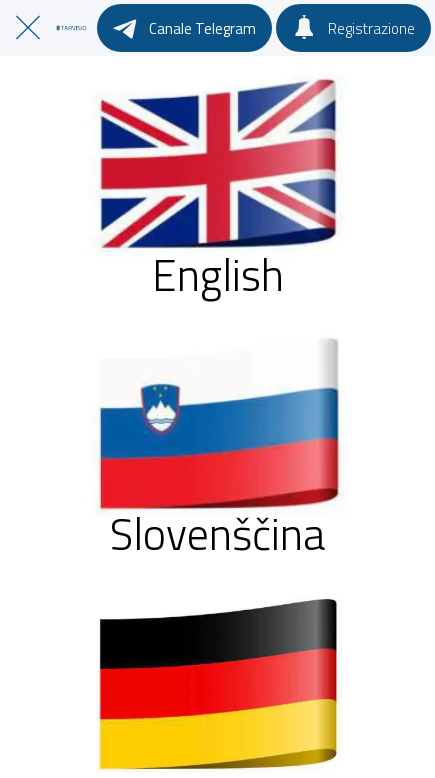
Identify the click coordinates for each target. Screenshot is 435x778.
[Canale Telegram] (184, 28)
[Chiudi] (28, 28)
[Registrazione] (353, 28)
